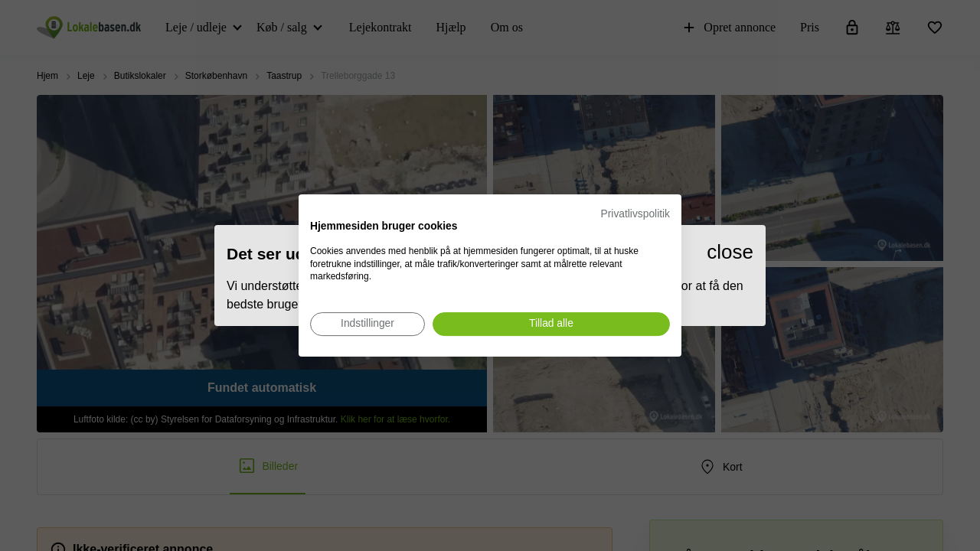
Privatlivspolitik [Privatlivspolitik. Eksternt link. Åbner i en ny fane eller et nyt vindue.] (635, 214)
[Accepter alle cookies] (551, 324)
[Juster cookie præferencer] (367, 324)
